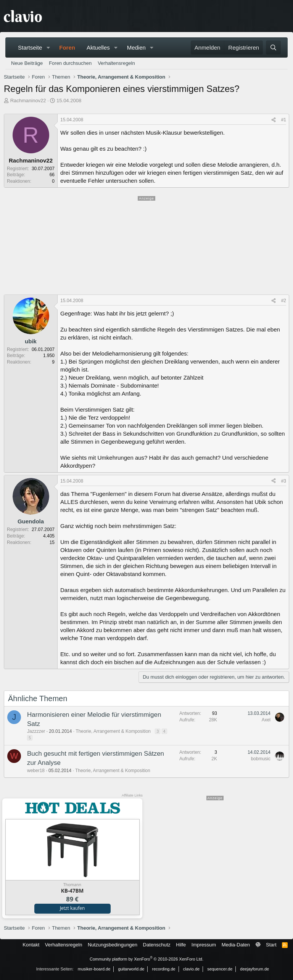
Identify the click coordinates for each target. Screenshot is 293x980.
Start (271, 945)
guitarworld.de (131, 969)
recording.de (164, 969)
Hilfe (181, 945)
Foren (67, 47)
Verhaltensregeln (116, 63)
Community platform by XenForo (146, 959)
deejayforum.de (254, 969)
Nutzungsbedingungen (113, 945)
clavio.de (191, 969)
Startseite (30, 47)
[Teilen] (274, 120)
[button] (48, 47)
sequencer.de (220, 969)
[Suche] (273, 47)
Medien (136, 47)
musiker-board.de (94, 969)
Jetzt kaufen (72, 908)
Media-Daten (236, 945)
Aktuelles (98, 47)
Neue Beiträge (27, 63)
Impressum (204, 945)
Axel (266, 720)
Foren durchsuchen (70, 63)
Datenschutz (157, 945)
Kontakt (31, 945)
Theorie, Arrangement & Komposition (113, 731)
